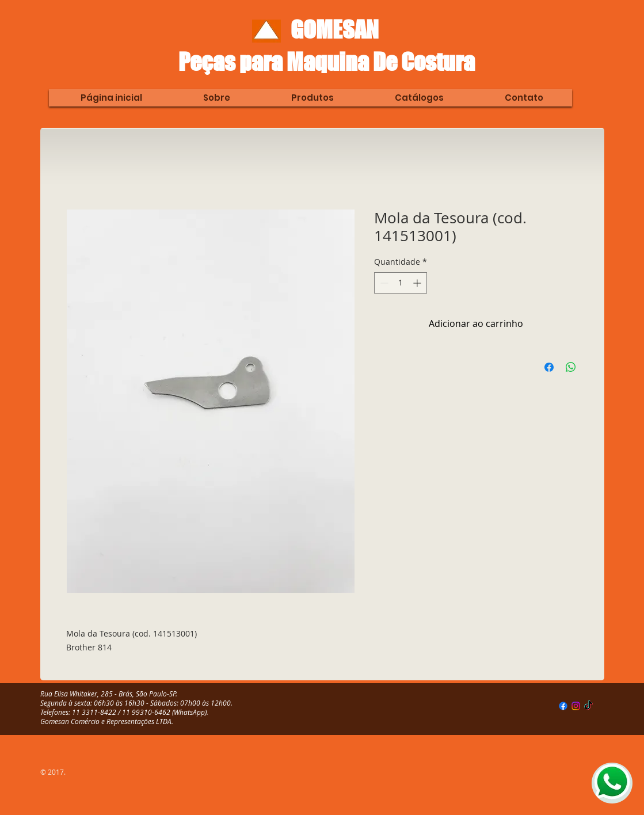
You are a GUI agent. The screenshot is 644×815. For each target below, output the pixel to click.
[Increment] (418, 283)
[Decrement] (383, 283)
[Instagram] (576, 706)
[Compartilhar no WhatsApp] (571, 367)
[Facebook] (563, 706)
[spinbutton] (401, 283)
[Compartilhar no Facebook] (549, 367)
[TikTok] (588, 706)
